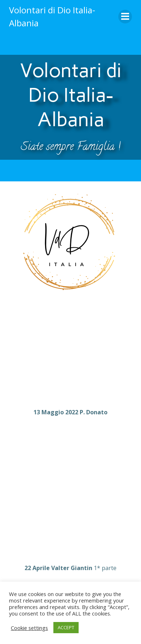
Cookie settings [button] (29, 628)
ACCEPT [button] (66, 627)
